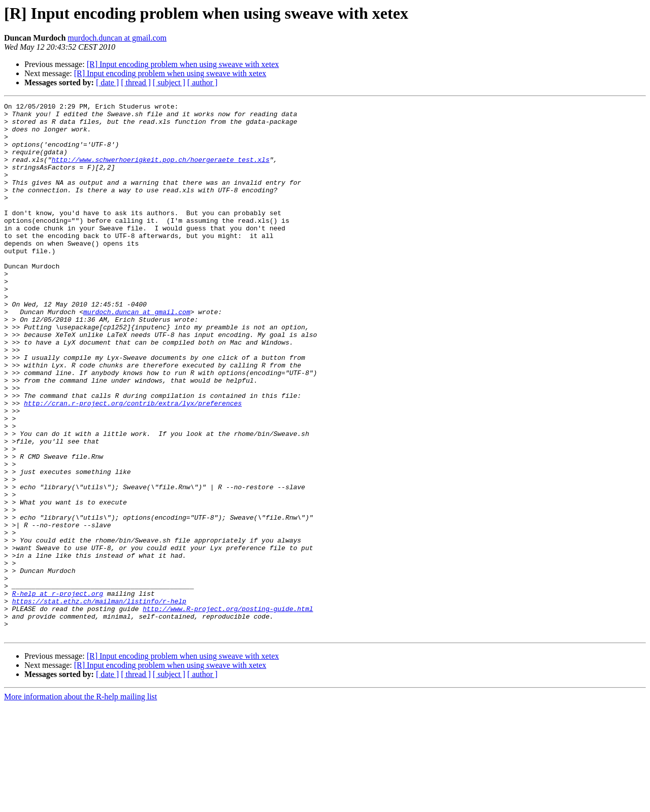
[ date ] (107, 82)
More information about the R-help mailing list (80, 803)
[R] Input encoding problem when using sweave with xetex (183, 64)
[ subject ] (169, 82)
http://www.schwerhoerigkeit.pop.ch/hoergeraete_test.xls (161, 172)
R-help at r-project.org (58, 692)
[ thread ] (136, 82)
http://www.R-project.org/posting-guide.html (228, 710)
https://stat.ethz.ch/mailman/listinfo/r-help (99, 701)
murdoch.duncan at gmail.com (117, 38)
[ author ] (203, 82)
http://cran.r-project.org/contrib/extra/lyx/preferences (133, 464)
